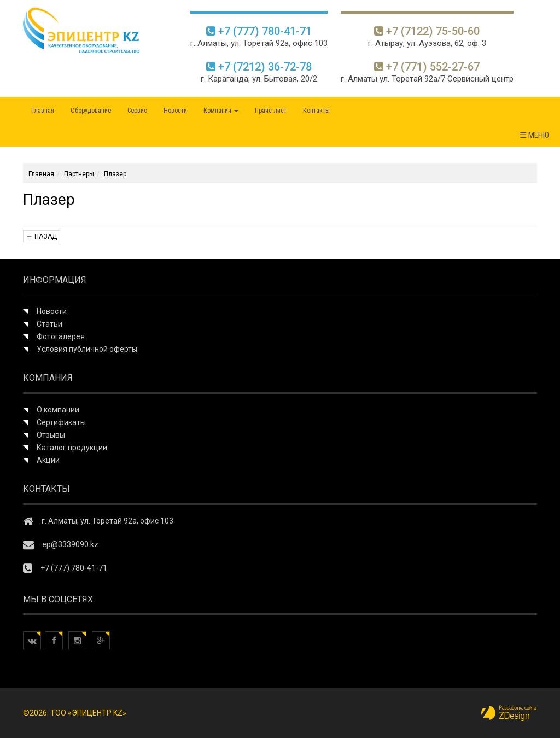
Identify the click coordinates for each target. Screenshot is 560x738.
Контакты (316, 111)
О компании (58, 410)
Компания (221, 111)
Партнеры (79, 174)
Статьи (49, 324)
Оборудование (91, 111)
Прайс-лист (271, 111)
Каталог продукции (72, 448)
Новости (175, 111)
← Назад (42, 236)
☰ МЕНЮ (534, 135)
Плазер (115, 174)
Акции (48, 460)
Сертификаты (61, 422)
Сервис (137, 111)
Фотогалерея (61, 336)
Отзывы (51, 435)
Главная (43, 111)
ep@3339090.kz (70, 544)
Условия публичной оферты (87, 349)
